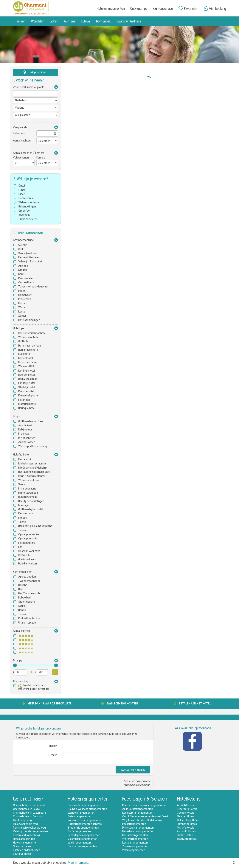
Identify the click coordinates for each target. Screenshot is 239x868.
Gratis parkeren (27, 560)
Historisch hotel (27, 404)
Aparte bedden (27, 577)
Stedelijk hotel (27, 387)
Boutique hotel (27, 408)
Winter (22, 308)
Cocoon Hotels (186, 813)
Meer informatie (78, 863)
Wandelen (38, 21)
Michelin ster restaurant (32, 464)
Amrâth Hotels (185, 805)
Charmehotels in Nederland (29, 805)
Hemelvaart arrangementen (138, 831)
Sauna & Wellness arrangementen (87, 809)
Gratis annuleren (28, 219)
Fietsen (21, 21)
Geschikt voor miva (29, 551)
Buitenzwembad (28, 497)
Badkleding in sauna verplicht (35, 526)
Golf (21, 249)
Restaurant (25, 460)
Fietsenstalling (27, 543)
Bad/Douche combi (29, 594)
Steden (23, 270)
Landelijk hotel (27, 383)
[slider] (15, 665)
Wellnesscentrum (29, 203)
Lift (20, 547)
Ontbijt (22, 186)
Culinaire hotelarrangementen (85, 805)
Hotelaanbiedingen (29, 320)
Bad (20, 589)
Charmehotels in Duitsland (28, 817)
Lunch (22, 190)
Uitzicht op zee (27, 623)
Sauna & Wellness (129, 21)
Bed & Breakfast (28, 379)
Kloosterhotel (26, 391)
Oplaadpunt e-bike (29, 534)
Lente (22, 312)
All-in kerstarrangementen (138, 809)
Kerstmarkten (26, 278)
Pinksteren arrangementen (138, 828)
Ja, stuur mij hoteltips (133, 770)
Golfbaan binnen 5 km (31, 421)
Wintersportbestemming (33, 446)
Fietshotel (24, 400)
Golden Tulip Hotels (188, 820)
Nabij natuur (25, 430)
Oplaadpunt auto (28, 539)
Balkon (22, 610)
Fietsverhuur (26, 198)
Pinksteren (25, 299)
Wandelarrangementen (81, 813)
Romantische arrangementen (85, 820)
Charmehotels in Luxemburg (30, 813)
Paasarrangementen (134, 824)
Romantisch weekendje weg (29, 828)
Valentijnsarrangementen (83, 839)
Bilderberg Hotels (187, 809)
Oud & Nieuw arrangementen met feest (145, 817)
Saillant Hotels (185, 835)
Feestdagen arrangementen (84, 835)
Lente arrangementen (135, 843)
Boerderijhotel (27, 375)
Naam (52, 746)
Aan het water (27, 442)
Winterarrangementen (135, 839)
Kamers (41, 158)
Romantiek (103, 21)
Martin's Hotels (186, 828)
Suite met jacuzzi (23, 846)
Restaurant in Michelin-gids (34, 472)
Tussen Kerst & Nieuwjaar (33, 287)
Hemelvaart (25, 295)
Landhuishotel (27, 371)
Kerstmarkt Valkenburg (26, 835)
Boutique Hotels (22, 854)
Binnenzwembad (28, 493)
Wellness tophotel (29, 337)
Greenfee (24, 211)
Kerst (21, 274)
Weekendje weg (22, 820)
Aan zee (70, 21)
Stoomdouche (27, 602)
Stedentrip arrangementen (83, 828)
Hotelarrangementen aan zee (85, 824)
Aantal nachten (22, 141)
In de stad (24, 434)
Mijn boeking (215, 8)
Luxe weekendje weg (25, 824)
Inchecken (19, 133)
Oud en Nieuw (26, 283)
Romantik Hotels (186, 831)
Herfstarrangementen (135, 835)
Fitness (22, 518)
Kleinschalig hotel (28, 396)
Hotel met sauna (28, 362)
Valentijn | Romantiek (30, 262)
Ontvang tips (139, 8)
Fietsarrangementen (80, 817)
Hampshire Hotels (187, 824)
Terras (22, 530)
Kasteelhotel (26, 358)
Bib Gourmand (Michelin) (32, 468)
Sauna (22, 484)
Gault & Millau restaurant (32, 476)
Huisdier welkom (28, 564)
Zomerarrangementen (135, 846)
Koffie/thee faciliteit (30, 618)
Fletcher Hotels (186, 817)
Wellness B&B (26, 366)
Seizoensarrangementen (82, 846)
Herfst (22, 303)
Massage (24, 505)
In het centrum (27, 438)
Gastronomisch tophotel (32, 333)
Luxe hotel (24, 354)
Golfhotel (24, 341)
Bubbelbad (24, 598)
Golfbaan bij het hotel (31, 509)
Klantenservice (163, 8)
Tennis (22, 522)
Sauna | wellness (28, 253)
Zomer (22, 316)
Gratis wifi (24, 555)
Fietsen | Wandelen (29, 257)
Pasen (22, 291)
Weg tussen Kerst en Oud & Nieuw (142, 820)
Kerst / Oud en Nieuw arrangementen (144, 805)
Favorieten (188, 8)
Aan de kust (25, 425)
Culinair (86, 21)
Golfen (54, 21)
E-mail (52, 755)
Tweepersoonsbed (29, 581)
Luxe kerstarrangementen (137, 813)
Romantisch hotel (28, 350)
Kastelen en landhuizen (27, 850)
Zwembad (24, 215)
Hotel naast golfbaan (30, 346)
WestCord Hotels (187, 839)
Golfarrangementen (79, 831)
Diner (22, 194)
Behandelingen (27, 207)
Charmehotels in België (26, 809)
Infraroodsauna (27, 489)
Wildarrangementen (79, 843)
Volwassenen (21, 158)
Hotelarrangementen (111, 8)
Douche (23, 585)
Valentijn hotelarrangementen (30, 831)
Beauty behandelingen (31, 501)
